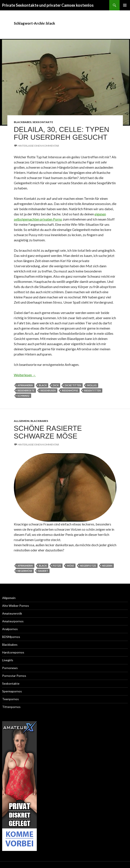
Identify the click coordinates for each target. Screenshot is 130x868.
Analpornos (10, 629)
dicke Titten (73, 385)
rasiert (43, 571)
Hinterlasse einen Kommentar (38, 146)
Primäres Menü (125, 5)
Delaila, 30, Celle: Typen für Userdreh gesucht (62, 133)
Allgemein (22, 421)
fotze (57, 566)
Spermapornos (12, 691)
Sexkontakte (43, 122)
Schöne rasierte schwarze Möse (48, 432)
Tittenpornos (11, 707)
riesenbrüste (26, 390)
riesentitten (92, 390)
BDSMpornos (11, 637)
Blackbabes (23, 122)
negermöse (25, 571)
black (43, 385)
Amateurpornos (13, 621)
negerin (107, 566)
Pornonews (10, 668)
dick (56, 385)
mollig (92, 385)
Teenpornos (10, 699)
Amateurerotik (12, 613)
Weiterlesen (25, 375)
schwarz (24, 396)
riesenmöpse (70, 390)
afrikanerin (25, 385)
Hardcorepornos (13, 652)
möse (71, 566)
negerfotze (88, 566)
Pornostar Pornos (14, 676)
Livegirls (8, 660)
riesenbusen (48, 390)
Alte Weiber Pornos (16, 606)
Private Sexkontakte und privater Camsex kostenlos (48, 5)
